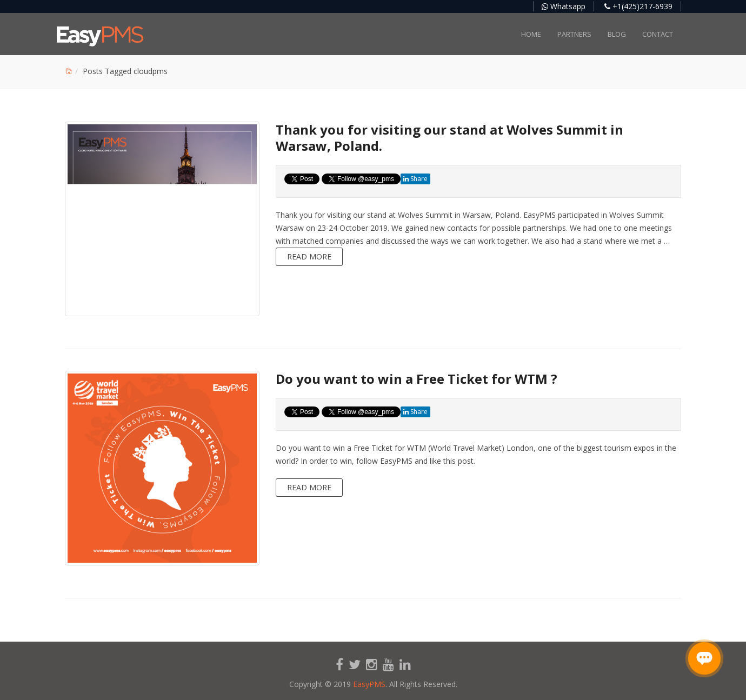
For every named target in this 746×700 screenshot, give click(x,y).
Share (415, 179)
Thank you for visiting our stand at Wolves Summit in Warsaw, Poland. (449, 138)
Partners (574, 34)
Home (531, 34)
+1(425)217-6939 (638, 6)
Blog (617, 34)
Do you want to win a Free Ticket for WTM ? (417, 379)
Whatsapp (564, 6)
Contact (658, 34)
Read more (309, 256)
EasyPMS (369, 684)
